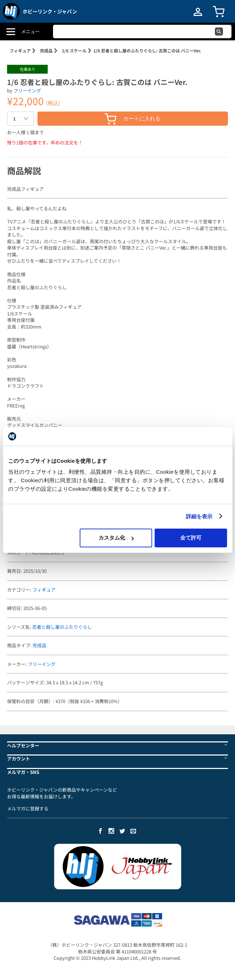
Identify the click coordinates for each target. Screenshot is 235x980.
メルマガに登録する (28, 808)
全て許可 (191, 538)
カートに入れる (133, 119)
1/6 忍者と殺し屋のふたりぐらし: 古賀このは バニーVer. (147, 50)
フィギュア (20, 50)
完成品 (46, 50)
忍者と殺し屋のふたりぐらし (62, 627)
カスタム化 (116, 538)
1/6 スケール (74, 50)
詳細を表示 (199, 516)
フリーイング (27, 90)
